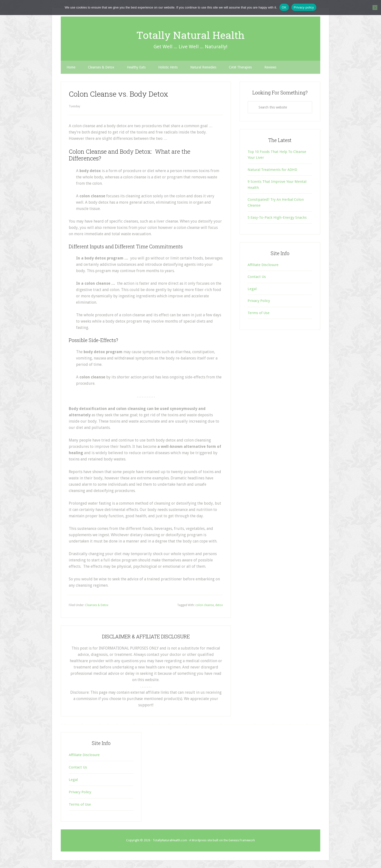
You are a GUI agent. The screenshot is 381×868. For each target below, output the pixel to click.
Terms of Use (259, 313)
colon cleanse (205, 605)
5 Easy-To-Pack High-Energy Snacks (277, 217)
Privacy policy (304, 7)
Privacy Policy (259, 301)
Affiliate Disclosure (263, 265)
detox (219, 605)
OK (284, 7)
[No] (375, 8)
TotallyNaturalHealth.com (170, 840)
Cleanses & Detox (97, 605)
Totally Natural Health (191, 34)
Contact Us (257, 277)
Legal (252, 289)
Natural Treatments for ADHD (272, 170)
